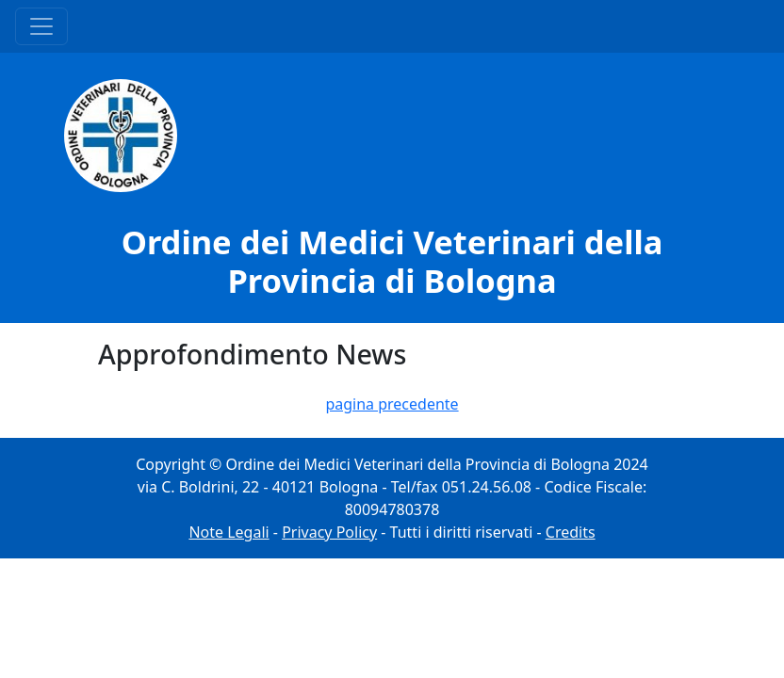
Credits (571, 532)
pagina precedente (392, 404)
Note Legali (229, 532)
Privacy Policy (329, 532)
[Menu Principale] (41, 26)
